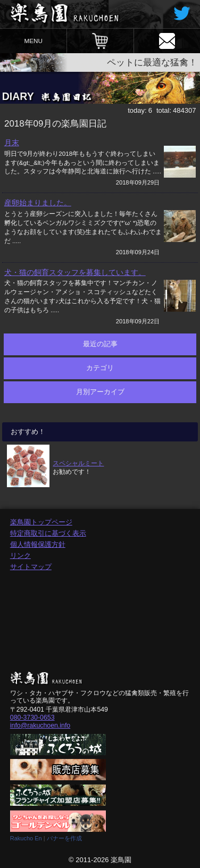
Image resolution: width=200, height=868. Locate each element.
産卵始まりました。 (38, 203)
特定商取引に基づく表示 (48, 533)
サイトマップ (31, 567)
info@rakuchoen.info (40, 725)
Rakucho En (26, 838)
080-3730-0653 (32, 717)
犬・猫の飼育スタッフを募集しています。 (75, 272)
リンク (20, 556)
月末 (12, 143)
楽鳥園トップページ (41, 522)
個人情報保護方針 (38, 544)
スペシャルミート (78, 463)
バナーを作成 (64, 838)
